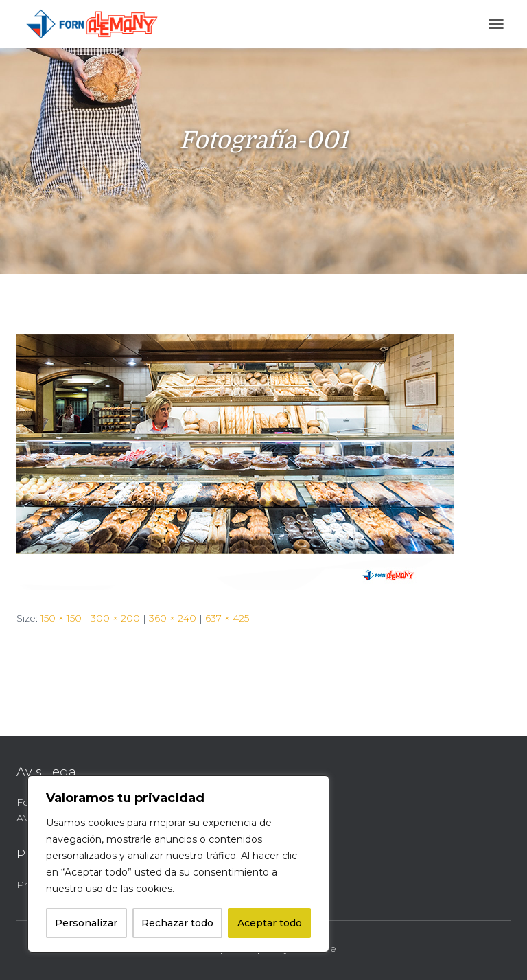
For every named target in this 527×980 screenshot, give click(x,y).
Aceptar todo (270, 923)
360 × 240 (173, 618)
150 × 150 (61, 618)
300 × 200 (115, 618)
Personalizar (86, 923)
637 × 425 (227, 618)
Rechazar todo (177, 923)
